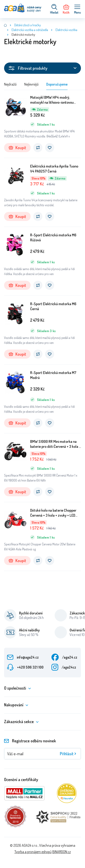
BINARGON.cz (62, 852)
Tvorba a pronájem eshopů (33, 852)
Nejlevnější (31, 84)
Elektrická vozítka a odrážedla (30, 30)
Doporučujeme (57, 84)
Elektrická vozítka (66, 30)
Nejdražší (10, 84)
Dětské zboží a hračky (28, 25)
